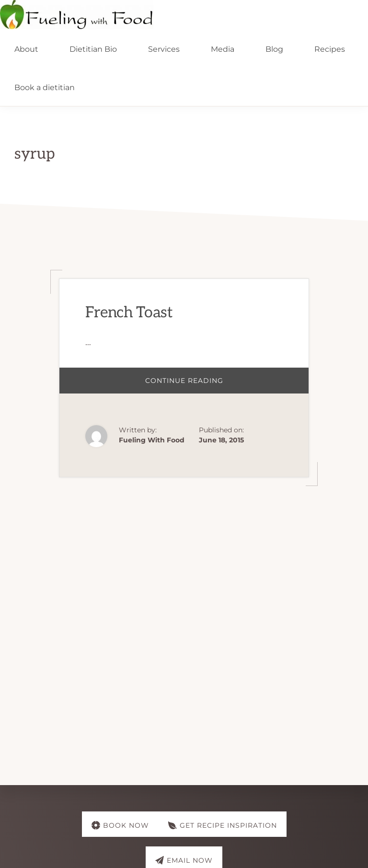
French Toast (129, 312)
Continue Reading (200, 385)
